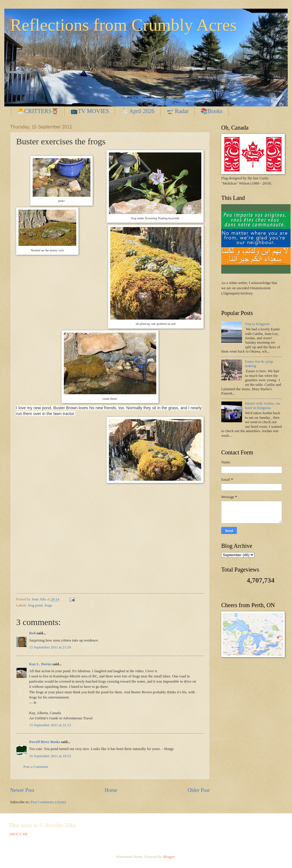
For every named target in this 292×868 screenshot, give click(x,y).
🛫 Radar (178, 111)
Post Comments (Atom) (48, 802)
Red (32, 633)
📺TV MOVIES (90, 111)
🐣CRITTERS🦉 (38, 111)
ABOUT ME (18, 834)
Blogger (169, 857)
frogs (48, 605)
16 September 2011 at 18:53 (50, 756)
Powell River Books (45, 742)
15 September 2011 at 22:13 (50, 725)
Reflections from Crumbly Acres (123, 25)
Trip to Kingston (257, 324)
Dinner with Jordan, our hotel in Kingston (263, 406)
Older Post (199, 790)
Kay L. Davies (40, 664)
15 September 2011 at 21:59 (50, 647)
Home (111, 790)
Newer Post (22, 790)
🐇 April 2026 (137, 111)
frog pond (35, 605)
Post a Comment (36, 767)
